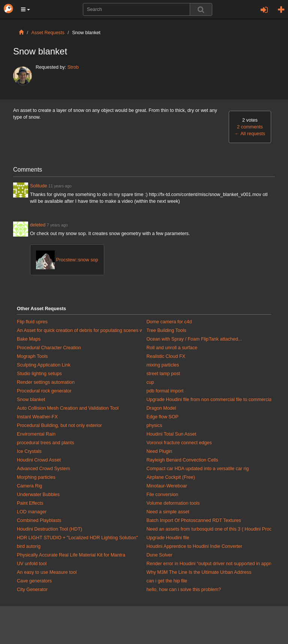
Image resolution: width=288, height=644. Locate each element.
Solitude (39, 186)
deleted (38, 225)
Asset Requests (48, 33)
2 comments (250, 127)
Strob (73, 67)
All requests (250, 134)
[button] (25, 9)
